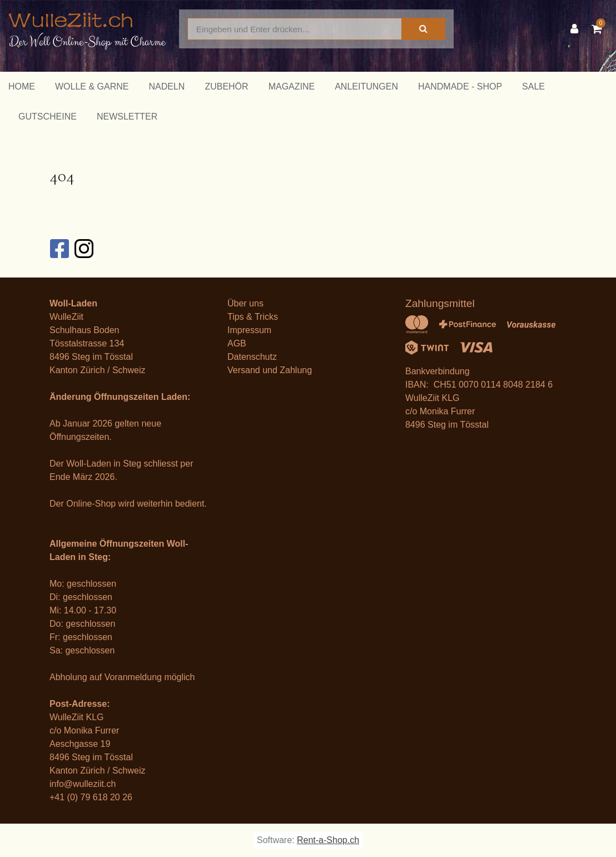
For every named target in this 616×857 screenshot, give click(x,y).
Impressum (249, 330)
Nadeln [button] (167, 86)
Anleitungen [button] (366, 86)
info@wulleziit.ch (83, 784)
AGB (237, 343)
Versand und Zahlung (270, 370)
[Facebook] (59, 249)
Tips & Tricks (253, 317)
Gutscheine (48, 117)
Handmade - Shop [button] (460, 86)
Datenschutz (252, 357)
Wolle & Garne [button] (92, 86)
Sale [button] (533, 86)
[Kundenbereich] (577, 29)
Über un (243, 303)
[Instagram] (83, 249)
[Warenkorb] (600, 29)
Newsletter (127, 117)
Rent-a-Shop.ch (328, 840)
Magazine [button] (292, 86)
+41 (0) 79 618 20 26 (91, 797)
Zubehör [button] (226, 86)
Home (22, 86)
